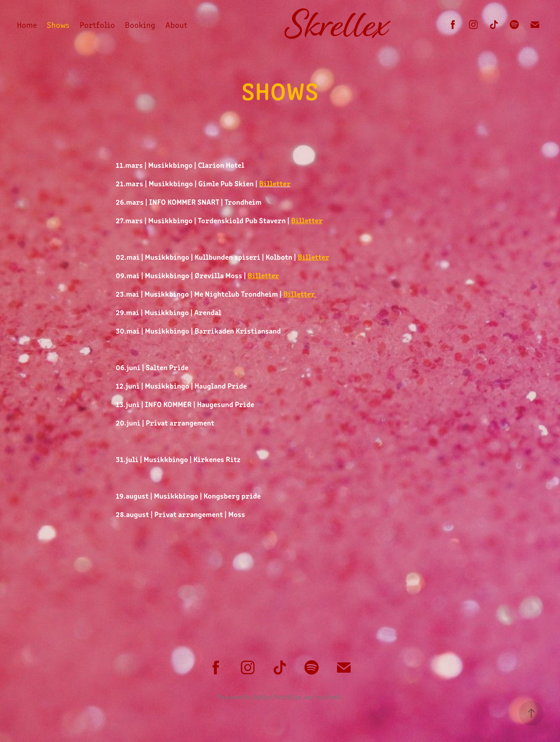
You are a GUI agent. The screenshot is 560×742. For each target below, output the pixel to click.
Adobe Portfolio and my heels (298, 697)
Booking (140, 24)
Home (27, 24)
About (176, 24)
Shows (58, 24)
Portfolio (97, 24)
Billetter (307, 220)
